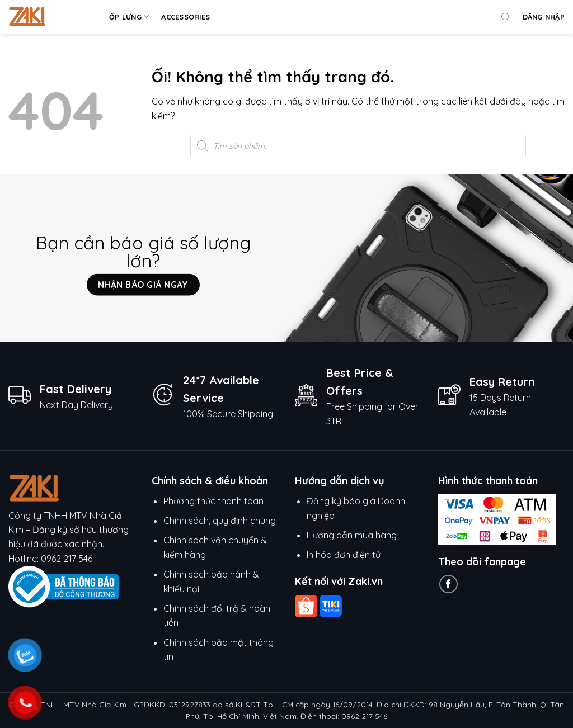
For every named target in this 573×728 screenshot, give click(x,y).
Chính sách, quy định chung (220, 521)
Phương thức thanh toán (213, 501)
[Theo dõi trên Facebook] (448, 584)
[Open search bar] (506, 17)
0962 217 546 (67, 559)
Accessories (185, 17)
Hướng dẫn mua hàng (353, 535)
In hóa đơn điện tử (344, 555)
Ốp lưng (129, 16)
